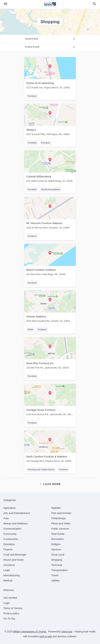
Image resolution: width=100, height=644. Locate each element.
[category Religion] (56, 544)
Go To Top (9, 618)
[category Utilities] (55, 580)
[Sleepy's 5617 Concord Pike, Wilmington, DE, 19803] (50, 120)
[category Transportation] (60, 570)
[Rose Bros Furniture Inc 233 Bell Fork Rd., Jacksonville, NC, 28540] (50, 354)
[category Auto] (6, 518)
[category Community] (10, 534)
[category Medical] (8, 580)
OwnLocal (67, 632)
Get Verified (10, 598)
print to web (46, 636)
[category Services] (56, 549)
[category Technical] (57, 565)
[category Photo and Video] (61, 523)
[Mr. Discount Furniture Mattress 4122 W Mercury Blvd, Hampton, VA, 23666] (50, 214)
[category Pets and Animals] (61, 513)
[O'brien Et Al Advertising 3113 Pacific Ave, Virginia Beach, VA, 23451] (50, 74)
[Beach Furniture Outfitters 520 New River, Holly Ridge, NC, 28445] (50, 260)
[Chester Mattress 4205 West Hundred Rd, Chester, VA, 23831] (50, 307)
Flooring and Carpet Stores (41, 469)
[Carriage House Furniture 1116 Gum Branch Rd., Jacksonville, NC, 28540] (50, 400)
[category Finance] (8, 549)
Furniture (32, 96)
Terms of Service (13, 608)
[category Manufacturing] (12, 575)
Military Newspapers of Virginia (30, 632)
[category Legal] (7, 570)
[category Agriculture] (10, 508)
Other (30, 329)
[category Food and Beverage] (15, 555)
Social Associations (51, 189)
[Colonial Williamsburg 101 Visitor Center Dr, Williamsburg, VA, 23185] (50, 167)
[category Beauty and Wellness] (16, 523)
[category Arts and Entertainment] (17, 513)
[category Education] (9, 544)
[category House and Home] (13, 560)
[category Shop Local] (58, 555)
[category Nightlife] (56, 508)
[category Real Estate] (58, 534)
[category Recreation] (58, 539)
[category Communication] (12, 529)
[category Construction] (11, 539)
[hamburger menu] (5, 4)
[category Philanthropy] (59, 518)
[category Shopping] (57, 560)
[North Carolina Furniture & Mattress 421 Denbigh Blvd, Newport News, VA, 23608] (50, 447)
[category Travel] (55, 575)
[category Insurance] (9, 565)
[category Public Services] (60, 529)
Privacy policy (11, 613)
